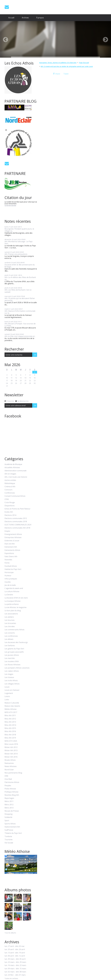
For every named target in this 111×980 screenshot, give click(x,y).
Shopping (9, 814)
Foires (7, 563)
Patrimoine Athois (12, 782)
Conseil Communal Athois (15, 496)
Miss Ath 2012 (10, 719)
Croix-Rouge (10, 502)
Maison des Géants (12, 706)
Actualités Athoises (12, 467)
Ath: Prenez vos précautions (16, 254)
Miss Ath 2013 (10, 722)
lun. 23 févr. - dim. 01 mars (15, 975)
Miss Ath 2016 (10, 731)
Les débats (9, 639)
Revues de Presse (12, 811)
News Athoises (11, 766)
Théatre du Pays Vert (13, 833)
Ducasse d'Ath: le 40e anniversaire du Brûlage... (20, 266)
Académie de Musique (13, 464)
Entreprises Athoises (13, 537)
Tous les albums (10, 933)
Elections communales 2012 (16, 518)
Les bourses (10, 620)
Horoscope (9, 572)
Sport (7, 821)
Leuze (7, 687)
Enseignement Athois (13, 534)
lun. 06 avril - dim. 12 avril (15, 956)
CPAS (7, 499)
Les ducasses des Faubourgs (16, 642)
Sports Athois (10, 824)
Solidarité (8, 817)
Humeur (8, 576)
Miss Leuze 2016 (11, 744)
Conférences (10, 493)
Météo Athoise (11, 709)
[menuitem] (11, 18)
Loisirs (7, 696)
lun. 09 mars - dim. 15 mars (15, 969)
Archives (25, 18)
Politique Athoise (11, 792)
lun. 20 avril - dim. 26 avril (15, 949)
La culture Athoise (12, 591)
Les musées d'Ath (12, 661)
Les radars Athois (12, 671)
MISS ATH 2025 (11, 741)
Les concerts (10, 633)
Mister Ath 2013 (11, 750)
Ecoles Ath (9, 512)
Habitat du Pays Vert (13, 569)
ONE (6, 776)
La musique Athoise (13, 601)
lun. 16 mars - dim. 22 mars (15, 965)
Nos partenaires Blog (13, 773)
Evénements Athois (12, 550)
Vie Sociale (9, 843)
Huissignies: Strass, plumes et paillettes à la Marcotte (58, 63)
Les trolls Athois (11, 681)
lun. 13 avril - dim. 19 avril (15, 953)
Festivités (8, 560)
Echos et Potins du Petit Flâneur (17, 509)
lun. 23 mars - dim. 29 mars (15, 962)
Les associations (11, 614)
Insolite (8, 582)
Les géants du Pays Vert (14, 649)
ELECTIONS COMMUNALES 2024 (18, 525)
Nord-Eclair (9, 770)
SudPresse (9, 830)
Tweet (66, 74)
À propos (40, 18)
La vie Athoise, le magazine (16, 607)
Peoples (8, 786)
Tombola (8, 836)
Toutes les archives (11, 979)
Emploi (7, 531)
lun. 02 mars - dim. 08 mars (15, 972)
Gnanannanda (10, 205)
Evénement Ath (11, 547)
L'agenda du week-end (14, 588)
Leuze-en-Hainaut (12, 690)
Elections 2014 (10, 515)
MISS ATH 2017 (11, 712)
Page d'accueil (84, 63)
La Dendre (9, 595)
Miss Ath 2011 (10, 715)
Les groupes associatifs (14, 652)
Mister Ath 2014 (11, 754)
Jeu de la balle (10, 585)
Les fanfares (10, 646)
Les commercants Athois (14, 630)
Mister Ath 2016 (11, 757)
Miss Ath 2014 (10, 725)
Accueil (11, 18)
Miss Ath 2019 (10, 738)
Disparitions (10, 506)
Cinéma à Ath (10, 487)
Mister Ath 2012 (11, 747)
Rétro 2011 (9, 801)
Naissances (9, 763)
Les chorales (10, 626)
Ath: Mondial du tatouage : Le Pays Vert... (19, 242)
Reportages (9, 798)
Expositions (9, 553)
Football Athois (11, 566)
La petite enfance (12, 604)
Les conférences (11, 636)
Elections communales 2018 (16, 522)
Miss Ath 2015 (10, 728)
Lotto (7, 700)
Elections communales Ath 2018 (17, 528)
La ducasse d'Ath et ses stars (16, 598)
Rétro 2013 (9, 808)
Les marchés (10, 658)
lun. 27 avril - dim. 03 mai (14, 946)
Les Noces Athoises (12, 665)
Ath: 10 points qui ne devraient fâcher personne (20, 299)
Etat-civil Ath (10, 544)
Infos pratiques (11, 579)
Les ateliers (9, 617)
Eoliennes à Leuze (12, 541)
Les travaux (9, 677)
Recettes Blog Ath (12, 795)
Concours (8, 490)
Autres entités (10, 480)
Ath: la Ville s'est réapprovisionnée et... (20, 336)
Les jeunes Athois (12, 655)
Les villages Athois (12, 684)
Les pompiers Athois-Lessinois (17, 668)
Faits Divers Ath (11, 557)
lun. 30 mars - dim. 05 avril (15, 959)
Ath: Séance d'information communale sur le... (20, 312)
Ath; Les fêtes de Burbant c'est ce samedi (18, 291)
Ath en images (10, 474)
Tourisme (9, 840)
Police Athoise (10, 789)
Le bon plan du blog (13, 611)
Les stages (9, 674)
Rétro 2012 (9, 805)
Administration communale (16, 471)
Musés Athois (10, 760)
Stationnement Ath (12, 827)
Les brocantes (10, 623)
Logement (9, 693)
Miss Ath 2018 (10, 735)
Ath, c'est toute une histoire (16, 477)
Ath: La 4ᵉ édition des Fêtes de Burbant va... (20, 278)
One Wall (8, 779)
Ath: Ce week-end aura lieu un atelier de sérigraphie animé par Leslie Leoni (67, 66)
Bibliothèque (10, 483)
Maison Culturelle (12, 703)
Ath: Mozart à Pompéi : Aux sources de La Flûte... (20, 325)
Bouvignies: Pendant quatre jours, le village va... (19, 230)
